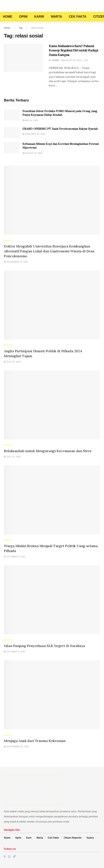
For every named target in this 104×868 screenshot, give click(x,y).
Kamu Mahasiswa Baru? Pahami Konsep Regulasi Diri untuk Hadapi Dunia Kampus (73, 50)
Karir (39, 17)
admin (56, 60)
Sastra (90, 838)
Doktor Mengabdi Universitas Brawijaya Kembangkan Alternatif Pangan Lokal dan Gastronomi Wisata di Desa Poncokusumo (49, 251)
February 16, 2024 (34, 134)
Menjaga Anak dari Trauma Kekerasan (35, 741)
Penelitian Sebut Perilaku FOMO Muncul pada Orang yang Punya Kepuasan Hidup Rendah (60, 113)
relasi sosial (37, 28)
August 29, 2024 (32, 153)
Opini (23, 17)
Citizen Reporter (73, 838)
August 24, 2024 (72, 60)
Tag (21, 28)
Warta (56, 17)
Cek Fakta (78, 17)
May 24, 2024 (30, 120)
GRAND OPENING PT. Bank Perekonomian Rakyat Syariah (60, 129)
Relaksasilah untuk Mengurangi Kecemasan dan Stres (48, 451)
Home (8, 17)
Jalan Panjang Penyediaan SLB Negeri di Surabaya (44, 646)
